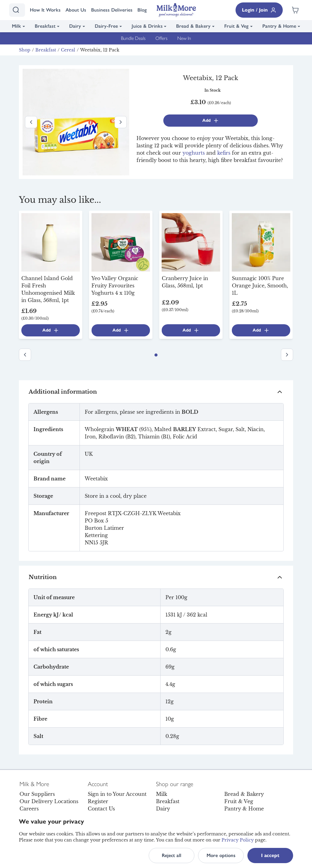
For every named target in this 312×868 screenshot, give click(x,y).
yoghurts (194, 153)
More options (221, 855)
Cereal (68, 50)
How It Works (45, 10)
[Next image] (121, 122)
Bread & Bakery (193, 26)
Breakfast (45, 26)
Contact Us (101, 809)
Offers (161, 38)
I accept (270, 855)
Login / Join (259, 10)
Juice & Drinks (147, 26)
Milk (16, 26)
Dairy (75, 26)
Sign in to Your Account (117, 794)
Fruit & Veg (236, 26)
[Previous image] (31, 122)
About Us (76, 10)
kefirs (224, 153)
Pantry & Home (279, 26)
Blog (142, 10)
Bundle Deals (133, 38)
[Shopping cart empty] (295, 10)
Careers (29, 809)
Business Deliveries (112, 10)
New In (184, 38)
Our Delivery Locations (49, 801)
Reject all (172, 855)
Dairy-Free (106, 26)
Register (98, 801)
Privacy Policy (238, 840)
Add (211, 121)
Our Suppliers (37, 794)
